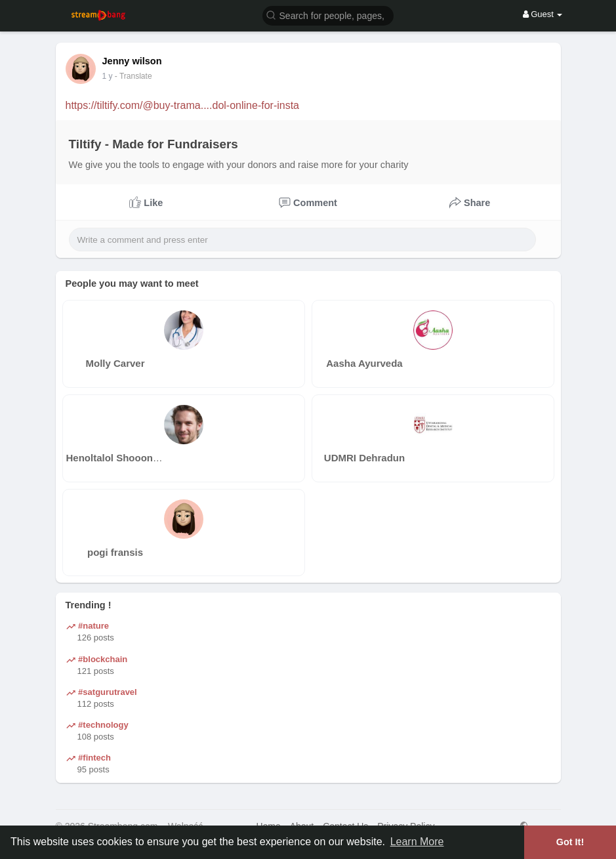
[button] (328, 15)
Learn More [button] (417, 842)
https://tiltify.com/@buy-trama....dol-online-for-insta (183, 105)
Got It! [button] (570, 842)
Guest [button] (543, 14)
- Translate (139, 76)
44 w (111, 76)
